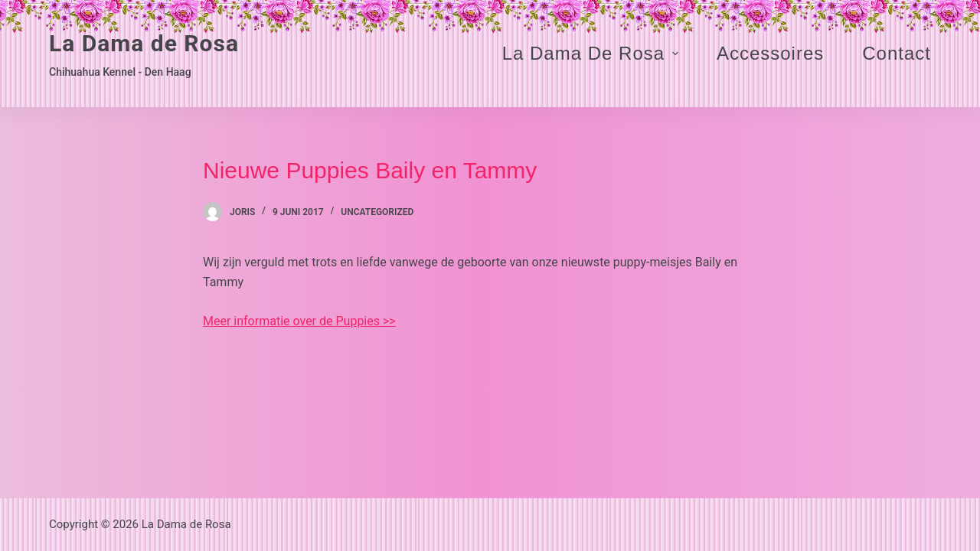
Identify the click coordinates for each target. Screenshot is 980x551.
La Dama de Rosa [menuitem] (592, 53)
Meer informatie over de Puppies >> (299, 321)
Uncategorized (377, 212)
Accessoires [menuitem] (770, 53)
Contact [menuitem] (897, 53)
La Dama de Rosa (144, 43)
